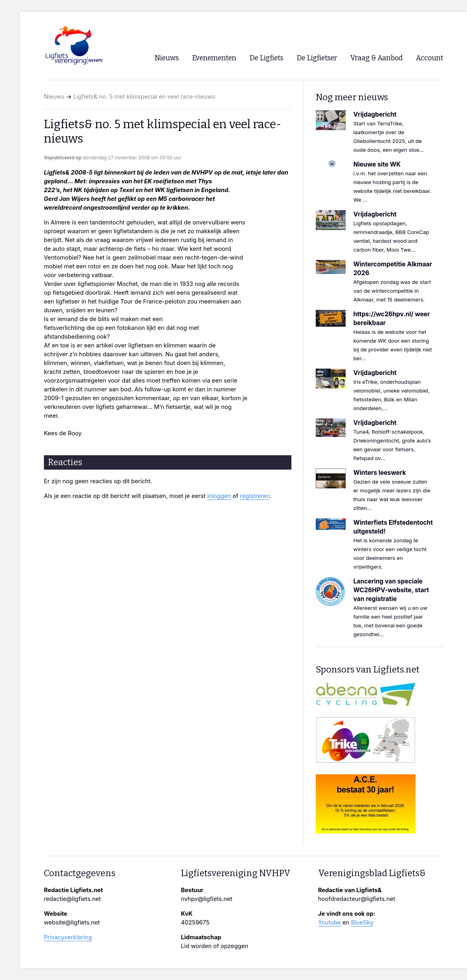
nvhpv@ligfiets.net (207, 899)
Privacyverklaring (68, 937)
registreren (255, 496)
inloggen (219, 496)
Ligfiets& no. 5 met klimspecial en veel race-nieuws (144, 97)
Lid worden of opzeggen (215, 946)
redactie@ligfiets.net (72, 899)
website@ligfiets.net (72, 922)
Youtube (329, 922)
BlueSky (362, 922)
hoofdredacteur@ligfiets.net (357, 899)
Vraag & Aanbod (377, 58)
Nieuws (54, 97)
